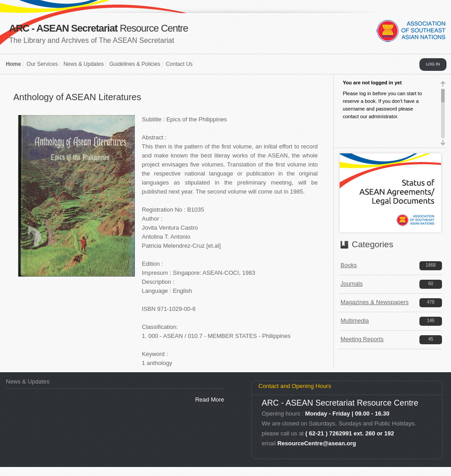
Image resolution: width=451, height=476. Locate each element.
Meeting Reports (362, 339)
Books (349, 265)
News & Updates (84, 64)
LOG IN (433, 64)
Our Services (42, 64)
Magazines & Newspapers (375, 302)
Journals (352, 284)
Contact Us (179, 64)
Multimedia (355, 321)
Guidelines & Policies (135, 64)
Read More (210, 400)
